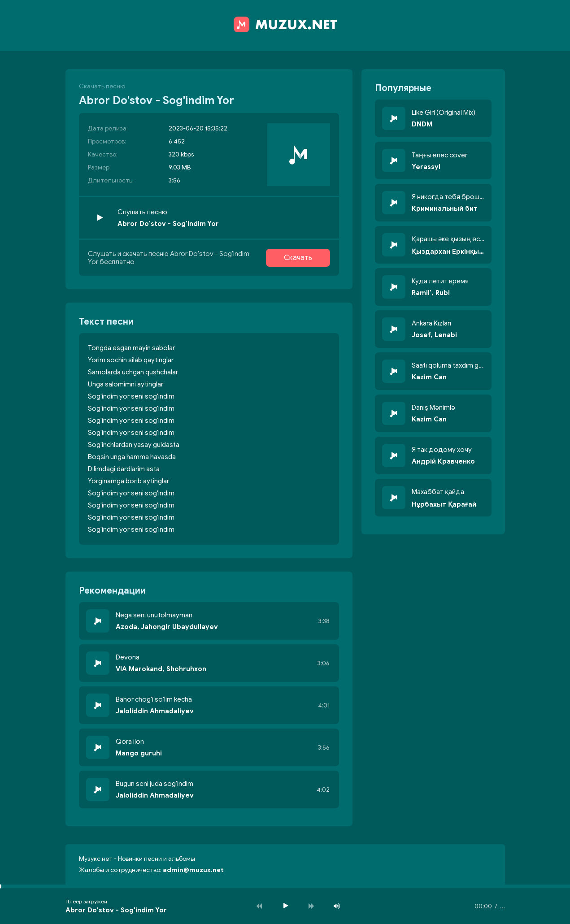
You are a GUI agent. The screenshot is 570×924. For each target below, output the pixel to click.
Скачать (298, 258)
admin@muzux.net (193, 870)
